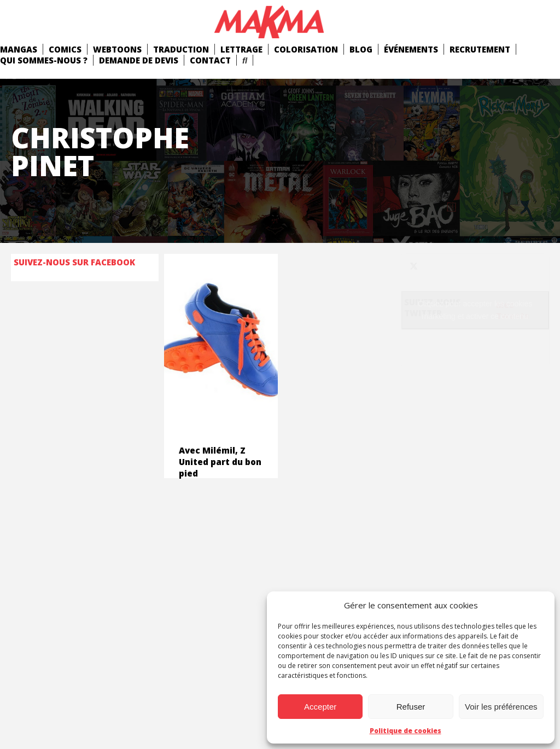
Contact (210, 60)
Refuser (411, 707)
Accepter (320, 707)
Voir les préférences (501, 707)
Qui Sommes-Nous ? (44, 60)
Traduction (181, 49)
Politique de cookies (406, 731)
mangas (19, 49)
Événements (411, 49)
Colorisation (306, 49)
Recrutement (480, 49)
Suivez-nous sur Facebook (74, 262)
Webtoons (117, 49)
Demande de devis (139, 60)
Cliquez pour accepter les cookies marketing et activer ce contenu (475, 310)
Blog (361, 49)
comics (65, 49)
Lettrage (241, 49)
